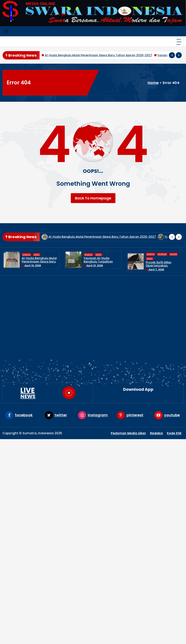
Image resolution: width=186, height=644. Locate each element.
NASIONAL (106, 559)
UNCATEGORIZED (112, 572)
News (37, 272)
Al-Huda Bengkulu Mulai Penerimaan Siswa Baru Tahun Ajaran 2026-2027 (99, 55)
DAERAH (27, 272)
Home (153, 83)
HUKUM (104, 552)
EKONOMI (106, 546)
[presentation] (172, 55)
